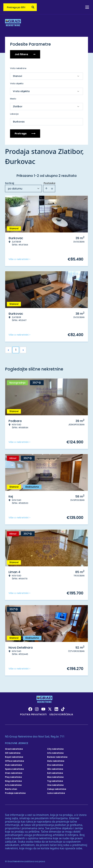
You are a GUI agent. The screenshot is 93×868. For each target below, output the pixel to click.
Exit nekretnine (55, 773)
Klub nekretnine (13, 765)
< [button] (8, 350)
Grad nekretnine (14, 749)
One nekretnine (55, 785)
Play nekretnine (13, 777)
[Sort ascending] (46, 189)
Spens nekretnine (14, 769)
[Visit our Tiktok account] (63, 709)
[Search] (33, 7)
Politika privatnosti (33, 714)
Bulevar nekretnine (57, 757)
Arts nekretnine (13, 785)
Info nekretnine (55, 753)
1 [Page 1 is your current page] (16, 350)
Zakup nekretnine (57, 789)
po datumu (15, 189)
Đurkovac (19, 122)
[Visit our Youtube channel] (43, 709)
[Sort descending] (52, 189)
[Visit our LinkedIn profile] (56, 709)
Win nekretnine (55, 769)
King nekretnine (13, 781)
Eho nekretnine (55, 765)
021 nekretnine (13, 753)
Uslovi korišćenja (61, 714)
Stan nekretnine (14, 773)
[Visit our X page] (50, 709)
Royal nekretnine (14, 757)
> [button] (23, 350)
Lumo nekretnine (56, 793)
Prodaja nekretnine (15, 793)
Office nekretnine (14, 761)
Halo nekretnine (56, 761)
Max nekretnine (55, 777)
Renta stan (11, 789)
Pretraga (25, 134)
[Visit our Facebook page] (30, 709)
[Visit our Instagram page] (37, 709)
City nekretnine (55, 749)
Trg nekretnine (55, 781)
